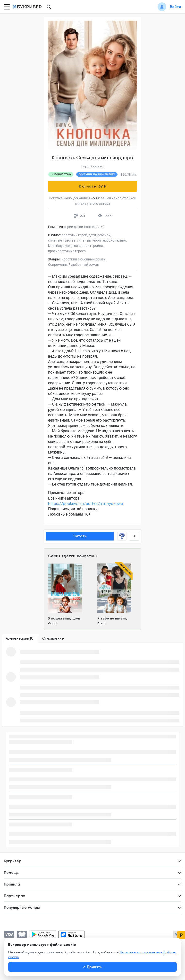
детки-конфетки (79, 556)
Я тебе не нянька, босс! (112, 621)
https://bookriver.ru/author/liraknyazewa (86, 504)
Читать (80, 536)
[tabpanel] (92, 685)
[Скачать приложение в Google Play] (43, 934)
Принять (92, 967)
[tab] (20, 638)
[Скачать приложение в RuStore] (71, 934)
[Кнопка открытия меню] (6, 7)
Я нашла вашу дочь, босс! (65, 621)
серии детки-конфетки (82, 227)
